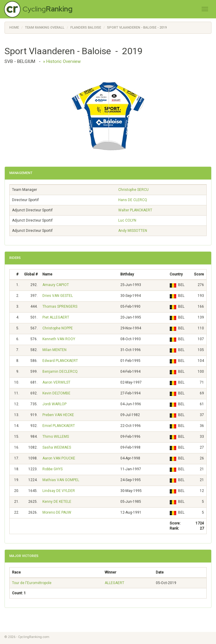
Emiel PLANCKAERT (59, 426)
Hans (133, 200)
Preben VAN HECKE (58, 415)
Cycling (48, 9)
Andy (133, 231)
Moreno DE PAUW (57, 512)
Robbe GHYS (52, 469)
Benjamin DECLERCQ (60, 372)
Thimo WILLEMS (56, 437)
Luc (127, 220)
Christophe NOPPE (58, 328)
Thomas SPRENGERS (60, 306)
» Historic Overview (62, 61)
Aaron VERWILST (56, 382)
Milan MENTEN (54, 350)
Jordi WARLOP (54, 404)
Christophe (133, 190)
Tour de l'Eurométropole (32, 583)
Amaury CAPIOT (56, 285)
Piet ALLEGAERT (56, 317)
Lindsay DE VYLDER (59, 491)
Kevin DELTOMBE (56, 393)
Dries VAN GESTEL (58, 296)
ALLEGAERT (114, 583)
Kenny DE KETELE (57, 502)
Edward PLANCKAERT (60, 361)
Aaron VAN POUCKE (59, 458)
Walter (135, 210)
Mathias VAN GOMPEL (61, 480)
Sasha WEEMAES (57, 447)
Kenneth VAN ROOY (59, 339)
